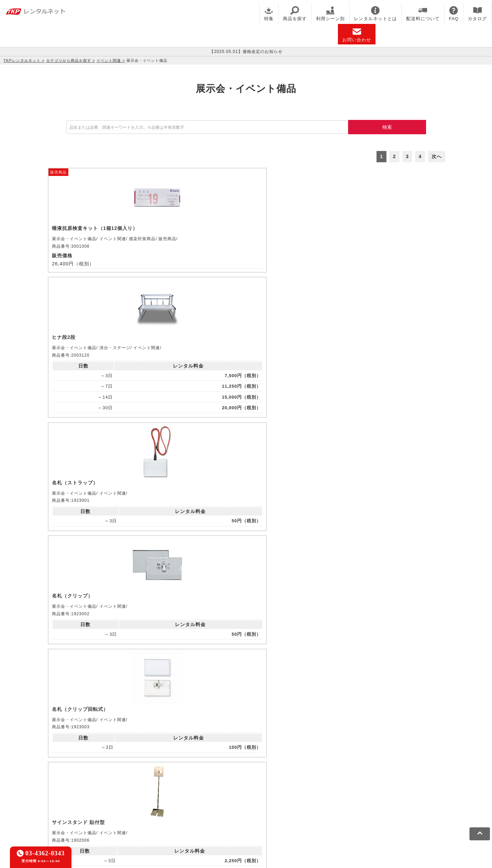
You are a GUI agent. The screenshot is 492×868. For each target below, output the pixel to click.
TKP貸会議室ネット (85, 784)
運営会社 (225, 816)
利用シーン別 (330, 14)
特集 (269, 14)
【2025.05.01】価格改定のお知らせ (246, 52)
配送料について (423, 14)
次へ (437, 156)
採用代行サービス (231, 793)
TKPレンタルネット (22, 60)
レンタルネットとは (375, 14)
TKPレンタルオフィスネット (159, 784)
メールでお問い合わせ (246, 700)
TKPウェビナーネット (307, 784)
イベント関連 (109, 60)
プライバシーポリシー (111, 816)
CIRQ (117, 784)
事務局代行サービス (186, 793)
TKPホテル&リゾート (217, 784)
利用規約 (73, 816)
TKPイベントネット (357, 784)
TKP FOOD (147, 793)
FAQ (454, 14)
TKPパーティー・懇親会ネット (97, 793)
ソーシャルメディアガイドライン (175, 816)
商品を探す (295, 14)
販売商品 (58, 172)
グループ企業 (254, 816)
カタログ (477, 14)
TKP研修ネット (262, 784)
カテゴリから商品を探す (69, 60)
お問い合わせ (357, 35)
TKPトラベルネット (276, 793)
